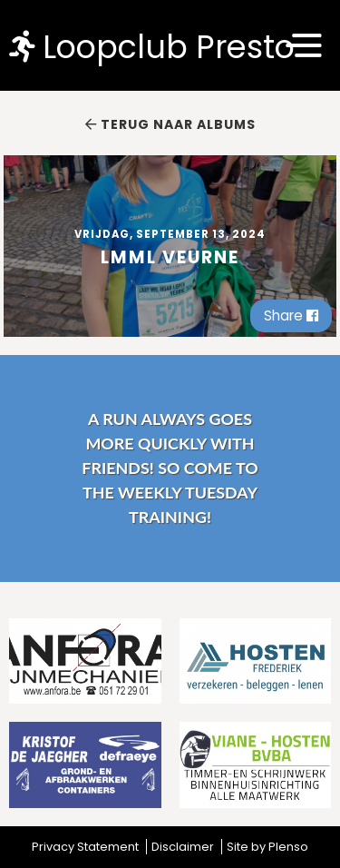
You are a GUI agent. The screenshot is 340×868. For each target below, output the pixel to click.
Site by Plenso (267, 847)
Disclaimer (183, 847)
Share (291, 316)
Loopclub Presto (152, 46)
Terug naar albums (170, 124)
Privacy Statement (85, 847)
